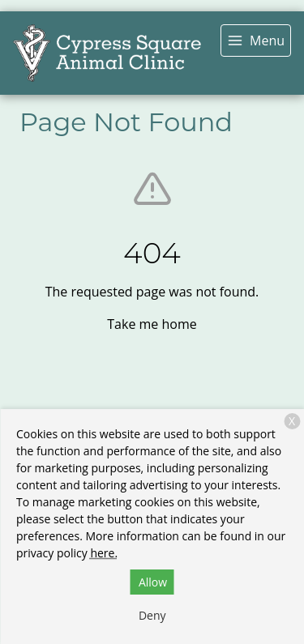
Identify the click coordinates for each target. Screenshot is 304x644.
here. (104, 553)
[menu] (256, 41)
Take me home (152, 324)
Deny (152, 615)
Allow (153, 582)
